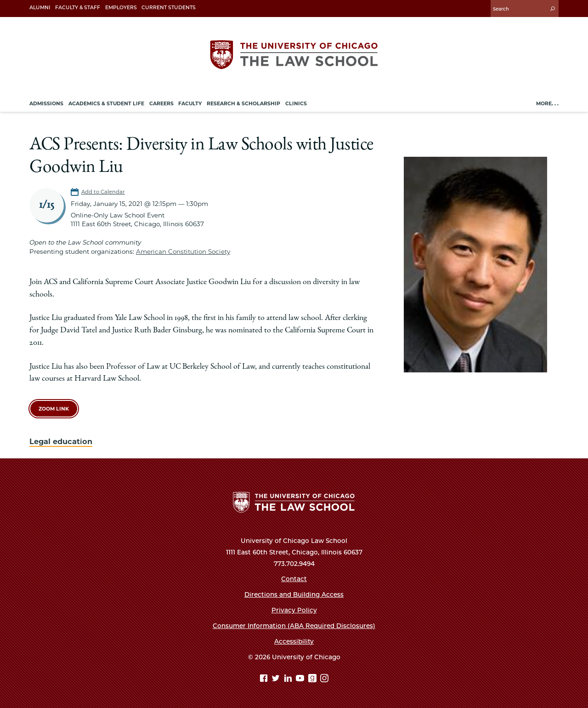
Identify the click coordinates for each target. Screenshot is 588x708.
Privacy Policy (294, 610)
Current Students (169, 8)
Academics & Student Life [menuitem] (106, 104)
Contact (294, 579)
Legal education (61, 441)
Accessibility (294, 641)
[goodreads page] (314, 679)
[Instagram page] (324, 679)
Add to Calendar (103, 192)
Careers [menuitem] (161, 104)
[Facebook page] (265, 679)
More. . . (547, 104)
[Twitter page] (277, 679)
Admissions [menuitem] (46, 104)
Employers (121, 8)
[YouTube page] (301, 679)
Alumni (40, 8)
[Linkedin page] (289, 679)
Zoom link (54, 409)
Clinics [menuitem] (296, 104)
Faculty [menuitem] (190, 104)
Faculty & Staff (78, 8)
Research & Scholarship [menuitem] (243, 104)
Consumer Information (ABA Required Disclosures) (294, 626)
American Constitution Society (183, 251)
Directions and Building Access (294, 594)
